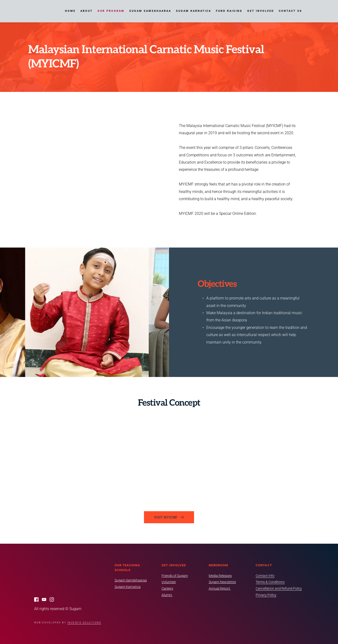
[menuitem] (70, 11)
